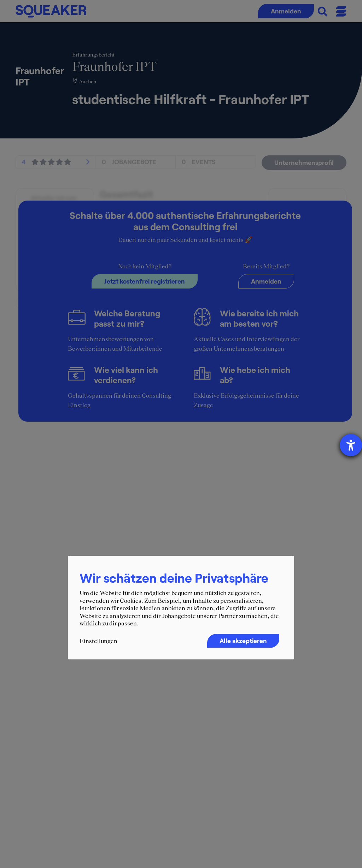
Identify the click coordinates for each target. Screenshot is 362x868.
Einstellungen (98, 641)
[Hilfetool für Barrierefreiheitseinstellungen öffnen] (351, 445)
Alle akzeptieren (243, 641)
